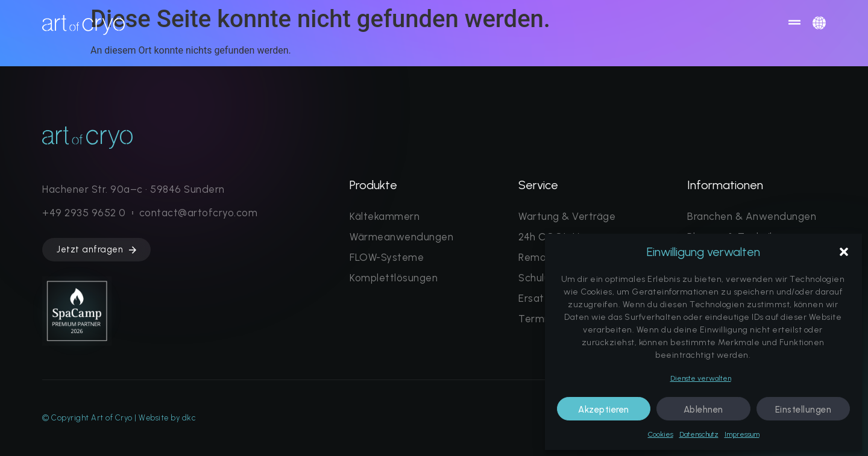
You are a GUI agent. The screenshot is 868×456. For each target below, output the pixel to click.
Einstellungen (804, 410)
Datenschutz (699, 434)
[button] (844, 252)
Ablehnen (703, 410)
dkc (189, 418)
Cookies (661, 434)
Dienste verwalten (701, 378)
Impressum (742, 434)
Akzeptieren (604, 410)
